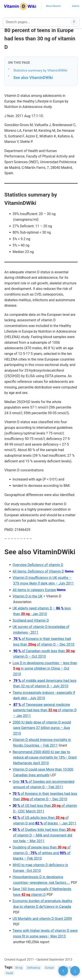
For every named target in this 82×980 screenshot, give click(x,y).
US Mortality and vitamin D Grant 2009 (42, 919)
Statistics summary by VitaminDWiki (40, 70)
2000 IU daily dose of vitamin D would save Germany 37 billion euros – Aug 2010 (42, 728)
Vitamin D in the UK (27, 596)
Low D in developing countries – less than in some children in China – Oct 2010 (45, 669)
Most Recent (53, 6)
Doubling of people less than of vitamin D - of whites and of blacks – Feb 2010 (41, 853)
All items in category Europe (34, 590)
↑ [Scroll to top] (63, 971)
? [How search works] (74, 22)
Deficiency (34, 967)
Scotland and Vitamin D (31, 620)
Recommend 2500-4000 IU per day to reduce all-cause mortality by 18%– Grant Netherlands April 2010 (44, 758)
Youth (9, 973)
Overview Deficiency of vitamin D (38, 565)
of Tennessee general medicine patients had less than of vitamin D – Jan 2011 (44, 710)
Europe (49, 967)
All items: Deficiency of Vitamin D (38, 571)
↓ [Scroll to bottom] (75, 971)
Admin (76, 6)
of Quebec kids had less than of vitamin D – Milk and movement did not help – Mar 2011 (44, 835)
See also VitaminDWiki (33, 78)
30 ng (19, 967)
